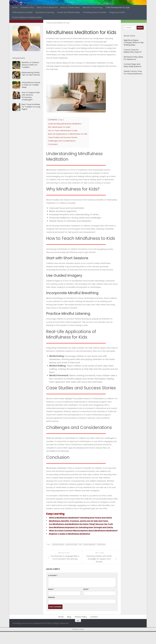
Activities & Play (27, 7)
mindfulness (101, 557)
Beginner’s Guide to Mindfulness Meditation (72, 547)
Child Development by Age (118, 7)
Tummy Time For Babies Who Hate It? (133, 51)
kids (80, 557)
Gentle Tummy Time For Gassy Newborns (133, 72)
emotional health (72, 557)
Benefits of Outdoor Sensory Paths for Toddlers (30, 65)
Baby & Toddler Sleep (70, 7)
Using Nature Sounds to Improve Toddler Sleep (31, 85)
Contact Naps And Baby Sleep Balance (133, 65)
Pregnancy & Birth (117, 12)
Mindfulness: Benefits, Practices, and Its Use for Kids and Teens (82, 524)
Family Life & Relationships (69, 12)
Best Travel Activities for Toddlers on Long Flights (31, 107)
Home (15, 7)
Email (86, 602)
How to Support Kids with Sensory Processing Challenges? (31, 96)
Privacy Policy (81, 630)
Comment (53, 588)
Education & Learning (45, 12)
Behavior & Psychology (93, 7)
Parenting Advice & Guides (95, 12)
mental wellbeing (89, 557)
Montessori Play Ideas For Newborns (133, 58)
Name (51, 602)
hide (61, 120)
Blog (69, 630)
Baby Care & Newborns (47, 7)
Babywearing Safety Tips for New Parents (31, 74)
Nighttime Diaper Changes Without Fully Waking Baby (134, 43)
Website (51, 610)
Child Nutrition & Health (22, 12)
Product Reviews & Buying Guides (27, 17)
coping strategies (58, 557)
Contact (94, 630)
